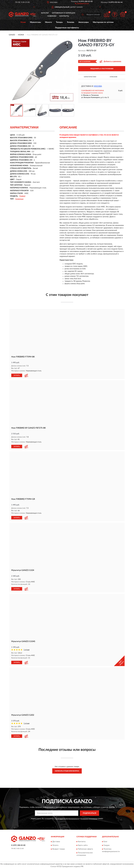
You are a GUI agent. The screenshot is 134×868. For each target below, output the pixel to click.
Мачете (48, 22)
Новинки (52, 16)
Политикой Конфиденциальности (67, 818)
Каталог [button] (45, 13)
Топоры (59, 22)
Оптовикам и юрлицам (64, 13)
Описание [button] (114, 77)
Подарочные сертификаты (67, 28)
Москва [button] (98, 86)
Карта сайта (83, 844)
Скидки (107, 844)
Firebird (22, 196)
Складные (19, 199)
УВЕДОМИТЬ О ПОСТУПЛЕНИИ (102, 69)
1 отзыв (27, 649)
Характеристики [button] (90, 77)
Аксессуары (84, 22)
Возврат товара (59, 848)
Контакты (64, 16)
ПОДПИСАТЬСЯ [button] (89, 812)
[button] (82, 3)
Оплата (55, 844)
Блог (105, 841)
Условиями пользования (89, 818)
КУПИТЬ (17, 375)
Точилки (71, 22)
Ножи (23, 22)
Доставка (56, 841)
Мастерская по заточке (103, 22)
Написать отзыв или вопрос (67, 770)
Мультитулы (35, 22)
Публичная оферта (85, 848)
